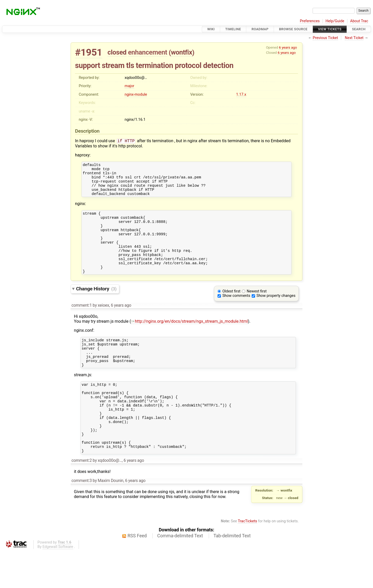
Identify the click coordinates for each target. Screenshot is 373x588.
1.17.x (241, 95)
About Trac (359, 21)
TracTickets (247, 558)
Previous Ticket (325, 38)
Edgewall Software (58, 584)
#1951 (89, 52)
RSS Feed (137, 573)
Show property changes (276, 314)
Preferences (310, 21)
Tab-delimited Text (232, 573)
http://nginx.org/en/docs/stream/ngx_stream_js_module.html (189, 340)
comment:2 (81, 497)
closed (117, 52)
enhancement (148, 52)
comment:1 (81, 324)
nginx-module (136, 95)
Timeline (233, 29)
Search (359, 29)
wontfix (182, 52)
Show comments (236, 314)
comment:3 (81, 518)
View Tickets (330, 29)
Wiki (211, 29)
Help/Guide (335, 21)
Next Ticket (354, 38)
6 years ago (288, 47)
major (129, 86)
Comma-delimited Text (180, 573)
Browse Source (293, 29)
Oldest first (232, 310)
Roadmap (260, 29)
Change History (96, 307)
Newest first (257, 310)
